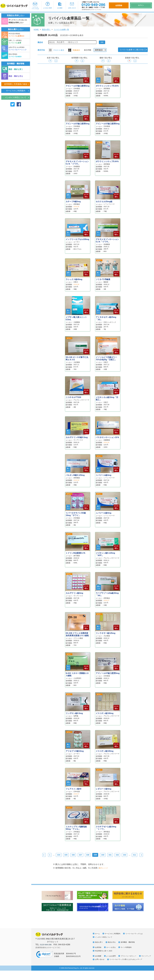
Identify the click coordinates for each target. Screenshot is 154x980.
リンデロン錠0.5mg (74, 713)
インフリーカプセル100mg (77, 239)
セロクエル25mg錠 (104, 201)
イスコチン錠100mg (105, 713)
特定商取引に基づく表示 (104, 957)
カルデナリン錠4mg (74, 593)
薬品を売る (112, 948)
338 (93, 855)
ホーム (97, 940)
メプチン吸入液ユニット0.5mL (76, 318)
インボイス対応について (16, 98)
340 (108, 855)
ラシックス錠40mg (74, 279)
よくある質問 (111, 962)
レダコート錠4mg (104, 789)
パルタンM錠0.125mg (75, 475)
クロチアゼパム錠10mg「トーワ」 (106, 828)
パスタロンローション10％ (107, 437)
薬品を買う (99, 948)
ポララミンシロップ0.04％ (107, 86)
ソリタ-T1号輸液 (103, 279)
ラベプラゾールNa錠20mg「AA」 (107, 594)
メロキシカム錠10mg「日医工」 (107, 398)
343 (132, 855)
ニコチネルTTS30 (73, 397)
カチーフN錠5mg (73, 201)
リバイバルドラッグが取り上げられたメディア (112, 969)
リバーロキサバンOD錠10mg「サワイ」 (76, 514)
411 (142, 855)
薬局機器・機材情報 (129, 948)
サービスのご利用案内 (16, 91)
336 (77, 855)
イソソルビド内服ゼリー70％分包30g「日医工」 (106, 358)
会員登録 (98, 953)
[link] (45, 961)
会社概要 (60, 5)
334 (62, 855)
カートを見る (111, 953)
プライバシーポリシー (130, 962)
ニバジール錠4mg (104, 475)
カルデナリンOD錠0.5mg (77, 437)
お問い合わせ (72, 5)
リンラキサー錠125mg (106, 633)
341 (116, 855)
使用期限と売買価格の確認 (16, 84)
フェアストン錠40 (74, 789)
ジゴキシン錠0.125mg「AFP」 (105, 554)
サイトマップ (100, 965)
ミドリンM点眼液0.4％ (76, 553)
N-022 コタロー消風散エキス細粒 (77, 674)
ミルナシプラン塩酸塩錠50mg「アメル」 (76, 828)
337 (85, 855)
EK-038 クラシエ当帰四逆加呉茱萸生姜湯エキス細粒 (77, 634)
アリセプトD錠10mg (75, 751)
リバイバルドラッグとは (35, 5)
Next (92, 861)
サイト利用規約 (127, 953)
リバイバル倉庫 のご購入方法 (131, 50)
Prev (45, 855)
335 (70, 855)
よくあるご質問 (48, 5)
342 (124, 855)
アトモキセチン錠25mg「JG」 (106, 318)
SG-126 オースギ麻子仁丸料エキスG (77, 358)
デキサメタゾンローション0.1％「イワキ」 (77, 163)
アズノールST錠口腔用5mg (78, 86)
